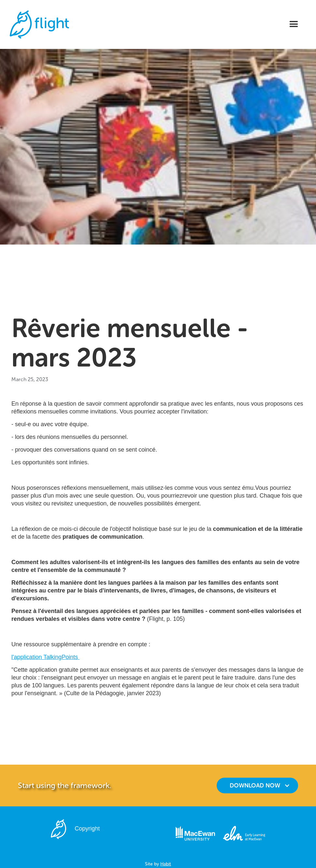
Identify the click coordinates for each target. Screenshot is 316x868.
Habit (166, 864)
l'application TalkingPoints (45, 657)
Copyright (87, 829)
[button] (294, 24)
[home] (39, 24)
